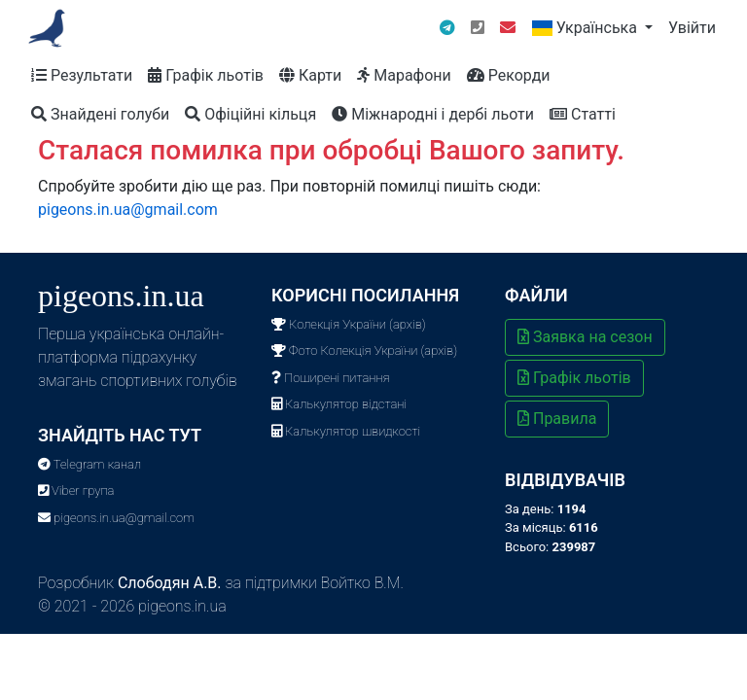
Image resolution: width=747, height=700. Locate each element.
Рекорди (509, 75)
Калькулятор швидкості (346, 431)
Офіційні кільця (250, 114)
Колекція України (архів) (349, 324)
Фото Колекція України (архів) (364, 350)
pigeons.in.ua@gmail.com (128, 210)
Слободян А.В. (170, 583)
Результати (82, 75)
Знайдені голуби (100, 114)
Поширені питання (331, 378)
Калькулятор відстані (339, 404)
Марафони (404, 75)
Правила (557, 419)
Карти (310, 75)
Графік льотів (206, 75)
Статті (583, 114)
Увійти (692, 28)
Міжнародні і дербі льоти (433, 114)
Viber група (76, 490)
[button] (592, 28)
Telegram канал (89, 464)
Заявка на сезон (585, 337)
